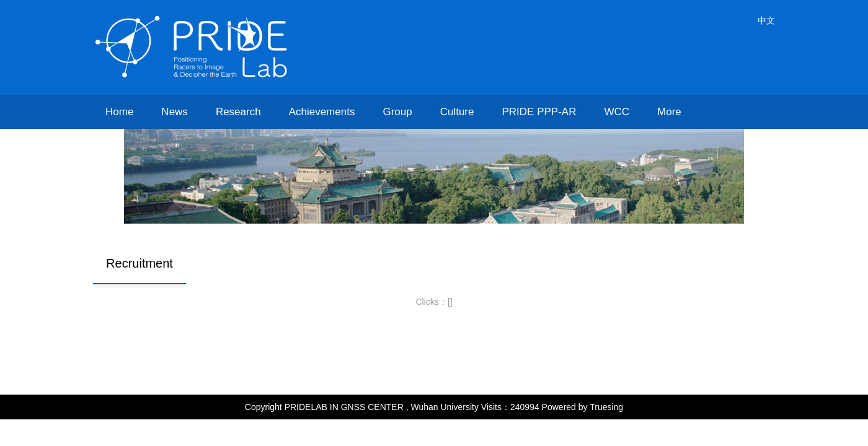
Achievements (322, 112)
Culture (457, 112)
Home (119, 112)
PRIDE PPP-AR (539, 112)
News (175, 112)
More (669, 112)
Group (397, 112)
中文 (766, 20)
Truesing (606, 407)
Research (238, 112)
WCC (617, 112)
